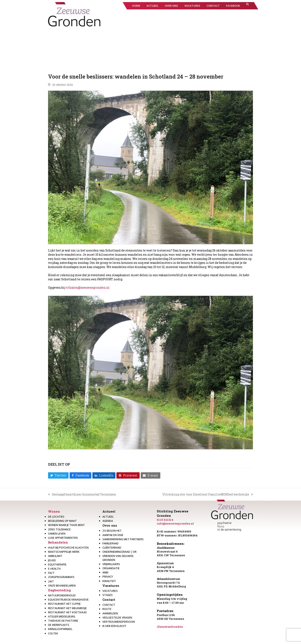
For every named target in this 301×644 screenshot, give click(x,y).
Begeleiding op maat (62, 521)
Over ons (110, 525)
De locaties (56, 517)
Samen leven (57, 533)
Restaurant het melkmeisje (67, 608)
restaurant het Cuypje (64, 604)
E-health (54, 569)
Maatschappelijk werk (64, 552)
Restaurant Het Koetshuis (67, 612)
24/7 (51, 581)
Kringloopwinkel (60, 629)
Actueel (109, 511)
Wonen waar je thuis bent (66, 525)
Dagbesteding (59, 590)
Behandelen (58, 542)
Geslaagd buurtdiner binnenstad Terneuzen (82, 494)
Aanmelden (110, 613)
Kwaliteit (109, 581)
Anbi (105, 572)
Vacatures (111, 586)
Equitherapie (57, 564)
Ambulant (55, 556)
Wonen (54, 511)
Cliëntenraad (112, 547)
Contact (109, 600)
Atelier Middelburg (62, 616)
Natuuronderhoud (62, 595)
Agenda (108, 521)
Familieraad (110, 543)
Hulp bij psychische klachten (68, 547)
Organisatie (111, 568)
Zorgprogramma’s (61, 577)
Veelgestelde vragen (117, 617)
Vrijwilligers (111, 564)
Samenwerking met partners (123, 539)
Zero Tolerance (59, 529)
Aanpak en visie (113, 535)
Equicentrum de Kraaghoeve (68, 600)
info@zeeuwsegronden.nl (175, 523)
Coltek (53, 633)
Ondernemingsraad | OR (119, 552)
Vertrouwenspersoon (119, 622)
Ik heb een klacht (114, 626)
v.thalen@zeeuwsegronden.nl (88, 288)
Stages (108, 595)
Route (107, 609)
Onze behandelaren (62, 586)
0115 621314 (165, 520)
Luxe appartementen (63, 538)
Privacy (108, 577)
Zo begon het (112, 531)
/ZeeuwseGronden (170, 627)
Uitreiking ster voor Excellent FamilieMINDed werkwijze (208, 494)
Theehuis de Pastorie (63, 621)
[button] (247, 6)
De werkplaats (59, 625)
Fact (51, 573)
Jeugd (52, 560)
